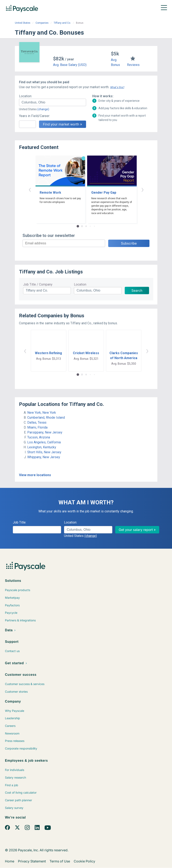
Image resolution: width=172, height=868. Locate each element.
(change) (43, 109)
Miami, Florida (37, 427)
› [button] (142, 189)
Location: (26, 96)
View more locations (35, 475)
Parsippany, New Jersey (45, 432)
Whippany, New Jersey (44, 457)
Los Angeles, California (44, 442)
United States (23, 23)
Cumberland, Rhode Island (46, 418)
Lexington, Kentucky (42, 447)
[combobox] (53, 102)
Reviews (133, 65)
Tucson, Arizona (39, 437)
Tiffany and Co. (62, 23)
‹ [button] (30, 189)
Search (137, 291)
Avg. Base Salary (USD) (70, 65)
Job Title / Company (38, 284)
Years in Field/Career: (34, 116)
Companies (42, 23)
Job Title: (20, 522)
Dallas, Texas (37, 422)
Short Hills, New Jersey (44, 452)
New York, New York (42, 413)
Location (80, 284)
